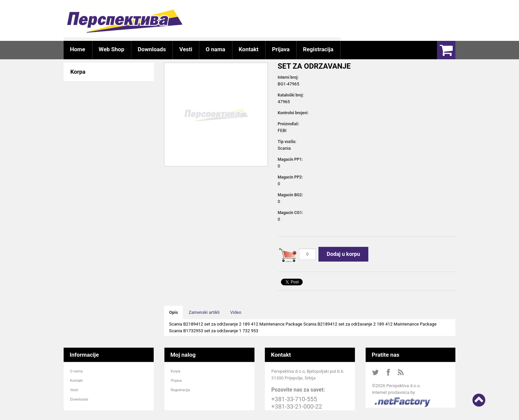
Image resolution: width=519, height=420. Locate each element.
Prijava (176, 381)
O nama (76, 371)
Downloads (79, 399)
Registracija (180, 390)
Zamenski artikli (204, 312)
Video (236, 312)
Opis (173, 312)
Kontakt (76, 381)
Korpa (176, 371)
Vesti (74, 390)
